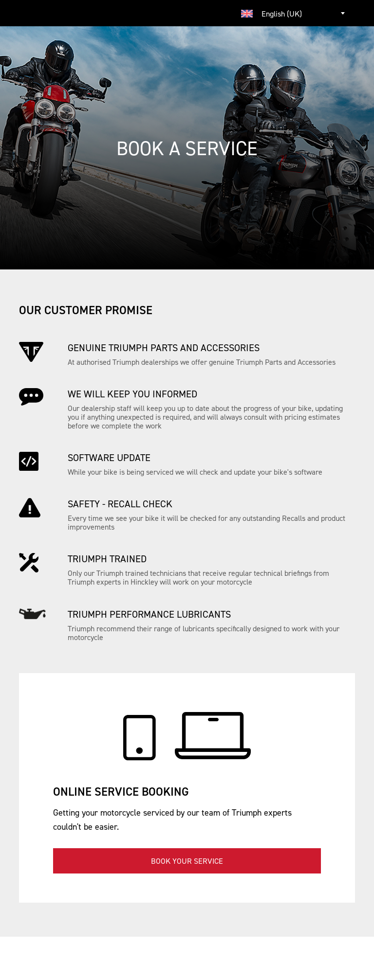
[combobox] (294, 13)
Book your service (187, 861)
